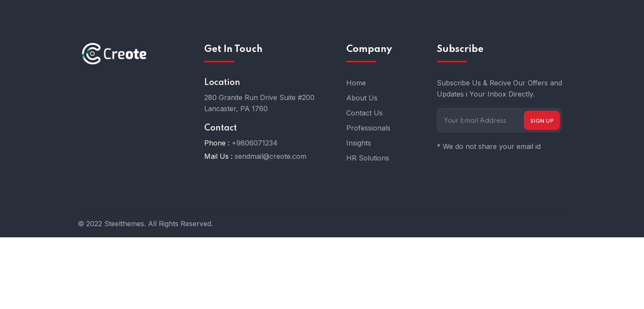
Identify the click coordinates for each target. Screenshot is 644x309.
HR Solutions (368, 158)
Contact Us (364, 113)
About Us (362, 98)
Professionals (368, 128)
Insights (359, 143)
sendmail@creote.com (271, 156)
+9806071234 (255, 143)
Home (356, 83)
